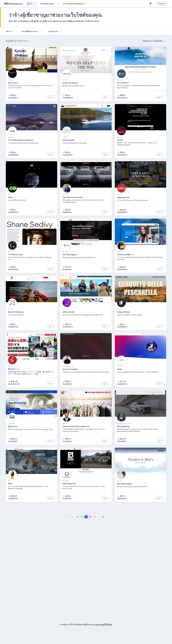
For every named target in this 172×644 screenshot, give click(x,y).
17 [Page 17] (95, 525)
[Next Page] (108, 525)
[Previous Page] (65, 525)
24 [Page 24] (103, 525)
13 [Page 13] (77, 525)
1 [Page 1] (69, 525)
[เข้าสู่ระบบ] (162, 4)
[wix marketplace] (13, 4)
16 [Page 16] (90, 525)
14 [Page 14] (82, 525)
